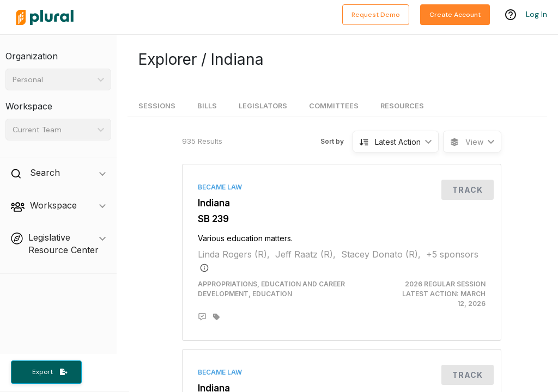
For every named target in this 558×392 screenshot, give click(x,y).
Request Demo (376, 15)
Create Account (455, 15)
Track (468, 190)
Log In (536, 15)
